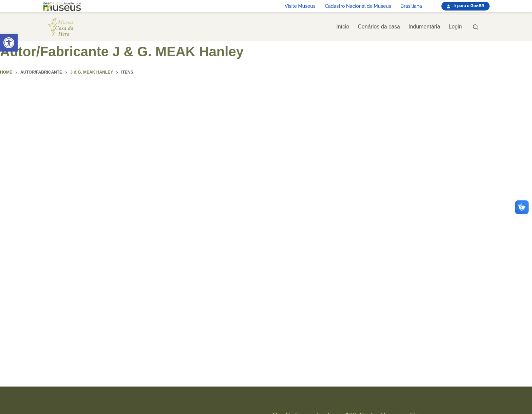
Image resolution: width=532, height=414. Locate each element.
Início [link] (343, 27)
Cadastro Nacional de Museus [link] (358, 6)
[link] (9, 43)
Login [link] (455, 27)
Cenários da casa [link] (379, 27)
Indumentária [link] (424, 27)
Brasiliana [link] (411, 6)
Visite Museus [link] (300, 6)
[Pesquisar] (476, 27)
